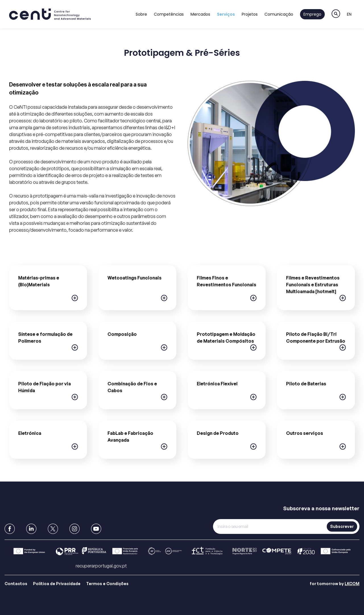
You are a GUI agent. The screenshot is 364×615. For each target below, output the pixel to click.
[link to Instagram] (75, 529)
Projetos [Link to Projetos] (250, 14)
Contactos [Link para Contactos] (16, 584)
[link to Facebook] (10, 529)
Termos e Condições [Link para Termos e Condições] (107, 584)
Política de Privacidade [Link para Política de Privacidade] (57, 584)
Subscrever (342, 526)
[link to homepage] (50, 14)
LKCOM (352, 584)
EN (349, 14)
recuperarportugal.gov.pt (101, 566)
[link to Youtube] (96, 529)
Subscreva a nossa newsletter (321, 508)
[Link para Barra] (182, 551)
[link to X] (53, 529)
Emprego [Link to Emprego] (312, 14)
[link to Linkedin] (31, 529)
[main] (182, 265)
